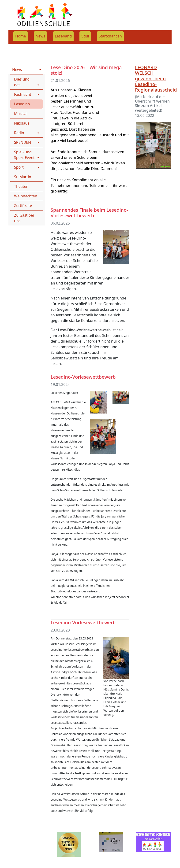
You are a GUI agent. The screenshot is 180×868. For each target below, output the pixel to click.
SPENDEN (22, 142)
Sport (19, 167)
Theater (21, 186)
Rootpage (17, 47)
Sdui (85, 36)
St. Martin (23, 177)
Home (21, 36)
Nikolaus (22, 123)
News (40, 36)
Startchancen (110, 36)
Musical (21, 114)
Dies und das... (22, 82)
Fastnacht (23, 94)
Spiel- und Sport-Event (24, 155)
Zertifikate (23, 206)
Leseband (63, 36)
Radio (19, 133)
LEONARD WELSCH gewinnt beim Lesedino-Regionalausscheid (156, 79)
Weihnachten (26, 196)
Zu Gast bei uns (24, 218)
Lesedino (22, 104)
